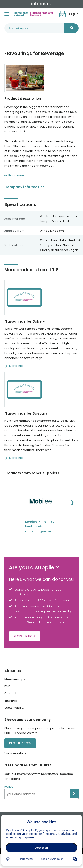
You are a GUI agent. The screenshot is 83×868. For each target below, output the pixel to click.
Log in (74, 14)
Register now (25, 636)
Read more (17, 175)
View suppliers (15, 753)
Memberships (15, 679)
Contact (10, 693)
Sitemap (11, 701)
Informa (42, 4)
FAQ (7, 686)
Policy (9, 787)
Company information (25, 187)
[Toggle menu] (7, 14)
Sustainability (14, 708)
